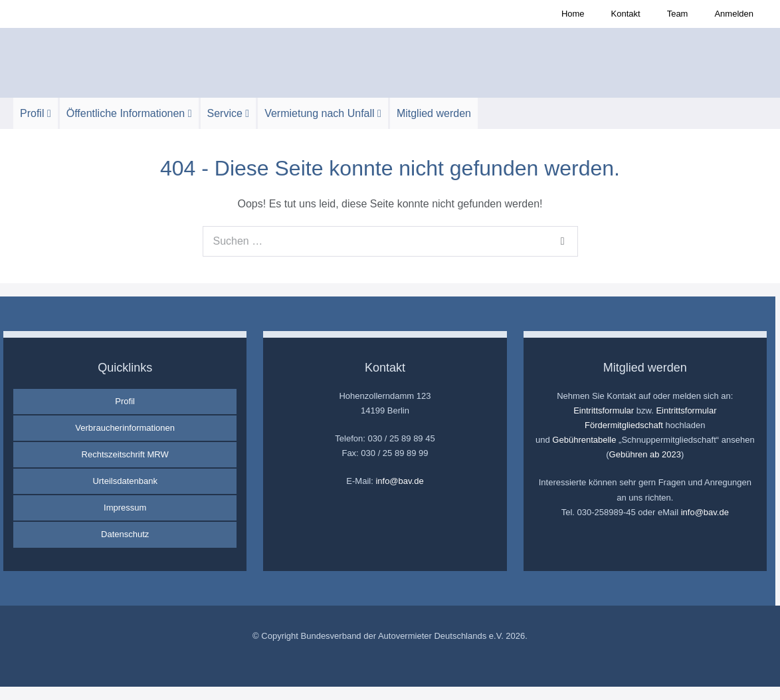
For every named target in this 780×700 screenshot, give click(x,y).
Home (573, 14)
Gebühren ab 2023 (645, 454)
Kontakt (626, 14)
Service (229, 113)
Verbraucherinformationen (125, 428)
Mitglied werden (434, 113)
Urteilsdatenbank (125, 481)
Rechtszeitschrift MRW (125, 454)
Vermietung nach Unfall (323, 113)
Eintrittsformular (604, 410)
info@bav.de (399, 481)
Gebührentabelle (584, 440)
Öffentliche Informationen (129, 113)
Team (678, 14)
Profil (36, 113)
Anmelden (734, 14)
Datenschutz (125, 534)
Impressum (125, 508)
